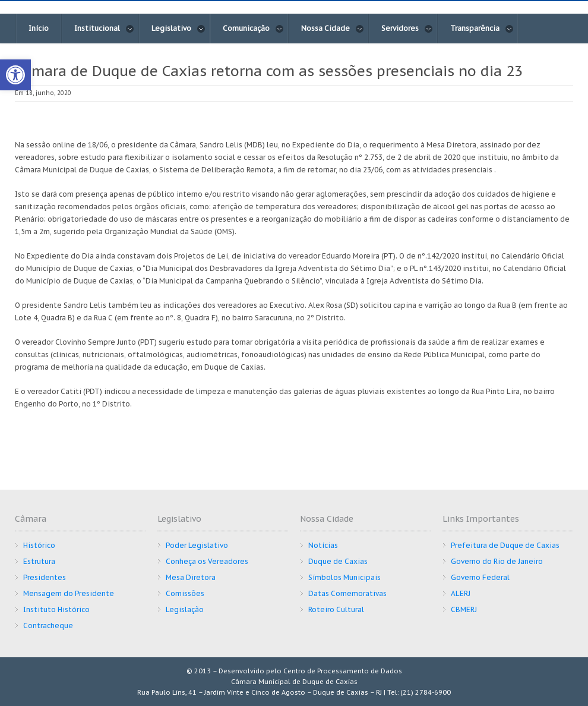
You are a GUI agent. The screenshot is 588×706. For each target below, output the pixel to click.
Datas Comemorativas (347, 593)
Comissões (185, 593)
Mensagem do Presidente (69, 593)
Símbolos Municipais (344, 577)
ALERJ (461, 593)
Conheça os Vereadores (207, 561)
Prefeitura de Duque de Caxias (505, 545)
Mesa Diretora (191, 577)
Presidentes (45, 577)
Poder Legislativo (197, 545)
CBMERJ (464, 609)
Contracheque (48, 625)
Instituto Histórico (56, 609)
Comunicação (253, 29)
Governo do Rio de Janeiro (497, 561)
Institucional (104, 29)
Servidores (407, 29)
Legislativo (178, 29)
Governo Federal (480, 577)
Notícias (323, 545)
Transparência (482, 29)
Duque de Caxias (338, 561)
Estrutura (39, 561)
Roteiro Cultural (336, 609)
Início (39, 28)
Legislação (185, 609)
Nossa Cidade (333, 29)
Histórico (39, 545)
